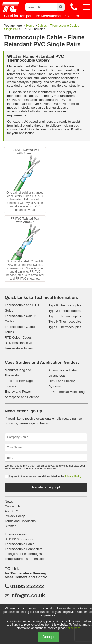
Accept (48, 637)
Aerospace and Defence (22, 397)
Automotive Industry (63, 370)
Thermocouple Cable (20, 544)
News (9, 501)
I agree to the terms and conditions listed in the (45, 476)
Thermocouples (16, 534)
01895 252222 (27, 586)
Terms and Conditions (20, 521)
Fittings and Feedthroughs (23, 554)
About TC (11, 511)
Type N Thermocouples (65, 322)
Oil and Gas (57, 376)
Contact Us (13, 506)
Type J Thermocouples (65, 311)
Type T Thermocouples (65, 316)
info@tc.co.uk (27, 596)
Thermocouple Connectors (23, 549)
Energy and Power (18, 392)
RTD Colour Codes (18, 337)
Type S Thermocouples (65, 327)
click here (74, 628)
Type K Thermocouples (65, 305)
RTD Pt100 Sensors (19, 539)
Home (30, 26)
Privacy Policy (73, 476)
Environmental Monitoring (67, 392)
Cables (42, 26)
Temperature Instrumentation (25, 559)
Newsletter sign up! (46, 487)
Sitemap (11, 526)
